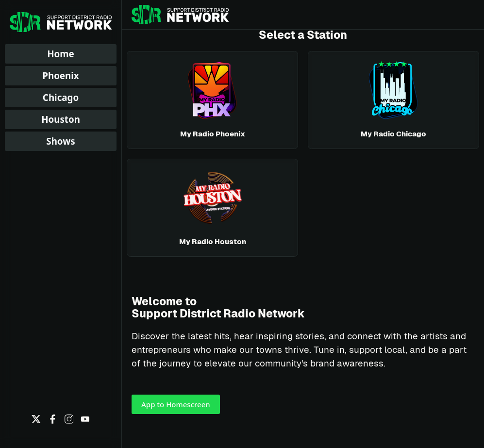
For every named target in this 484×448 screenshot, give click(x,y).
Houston (61, 119)
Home (61, 54)
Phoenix (60, 75)
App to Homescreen (176, 404)
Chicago (61, 97)
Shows (60, 141)
